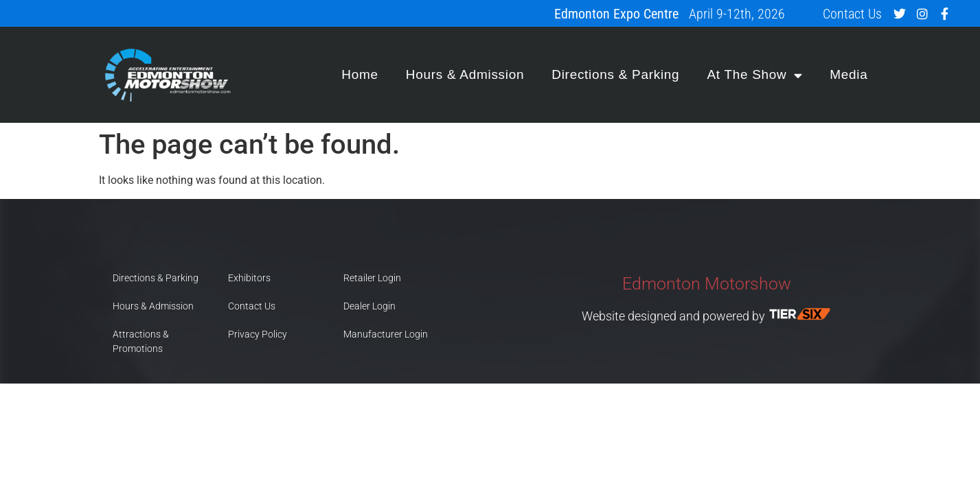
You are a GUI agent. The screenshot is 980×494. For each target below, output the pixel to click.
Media (848, 74)
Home (360, 74)
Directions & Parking (615, 74)
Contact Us (852, 14)
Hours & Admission (465, 74)
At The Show (754, 75)
